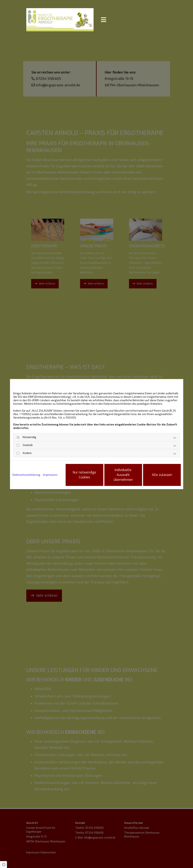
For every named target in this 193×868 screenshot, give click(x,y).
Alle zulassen (162, 475)
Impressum (50, 475)
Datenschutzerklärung (26, 475)
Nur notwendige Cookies (84, 475)
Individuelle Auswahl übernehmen (123, 475)
